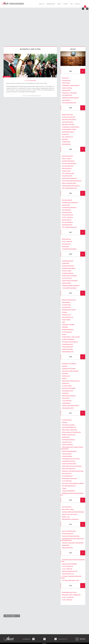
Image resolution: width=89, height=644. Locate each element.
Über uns (42, 4)
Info (71, 4)
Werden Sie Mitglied (10, 616)
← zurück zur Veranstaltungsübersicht (30, 96)
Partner (66, 4)
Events (59, 4)
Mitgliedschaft (51, 4)
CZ (83, 9)
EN (87, 9)
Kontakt (77, 4)
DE (85, 7)
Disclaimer (44, 643)
